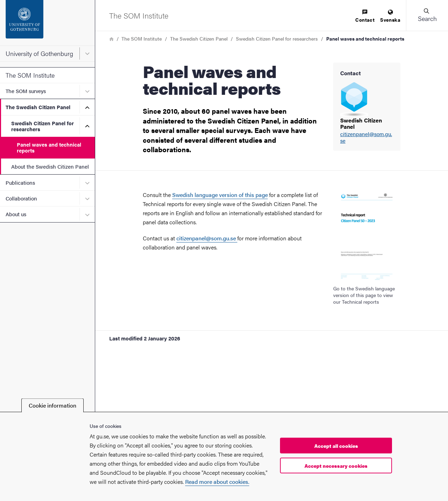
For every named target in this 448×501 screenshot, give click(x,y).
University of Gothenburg (39, 53)
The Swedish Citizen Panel (38, 107)
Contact (365, 16)
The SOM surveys (26, 91)
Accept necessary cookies (336, 466)
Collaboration (21, 198)
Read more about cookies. (217, 482)
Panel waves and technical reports (49, 147)
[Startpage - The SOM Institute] (139, 15)
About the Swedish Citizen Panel (50, 166)
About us (16, 214)
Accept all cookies (336, 446)
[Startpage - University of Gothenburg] (47, 23)
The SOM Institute (30, 75)
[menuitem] (365, 16)
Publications (20, 182)
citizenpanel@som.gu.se (366, 137)
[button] (427, 15)
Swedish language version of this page (220, 195)
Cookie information (52, 405)
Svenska (390, 16)
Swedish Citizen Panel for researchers (43, 126)
